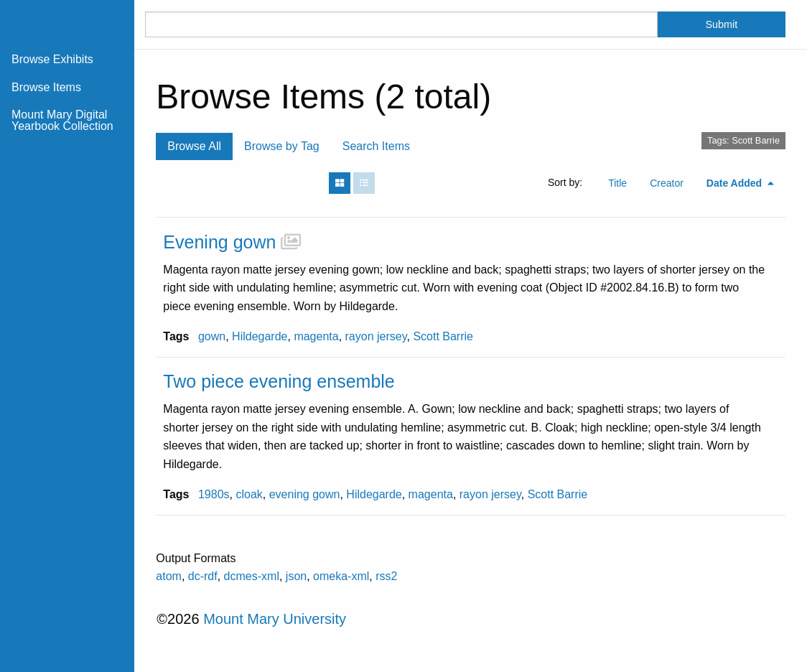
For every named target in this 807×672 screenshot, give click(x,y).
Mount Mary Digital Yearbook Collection (62, 120)
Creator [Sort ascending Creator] (667, 183)
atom (169, 576)
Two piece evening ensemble (279, 381)
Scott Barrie (443, 336)
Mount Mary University (275, 619)
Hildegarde (260, 336)
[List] (364, 183)
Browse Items (46, 87)
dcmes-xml (252, 576)
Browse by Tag (282, 146)
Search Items (376, 146)
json (296, 576)
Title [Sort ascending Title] (617, 183)
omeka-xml (341, 576)
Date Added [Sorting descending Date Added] (736, 183)
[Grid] (340, 183)
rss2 (386, 576)
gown (212, 336)
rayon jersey (376, 336)
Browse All (194, 146)
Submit (721, 24)
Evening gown (219, 242)
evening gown (305, 494)
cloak (249, 494)
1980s (214, 494)
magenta (316, 336)
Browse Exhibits (52, 59)
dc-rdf (203, 576)
